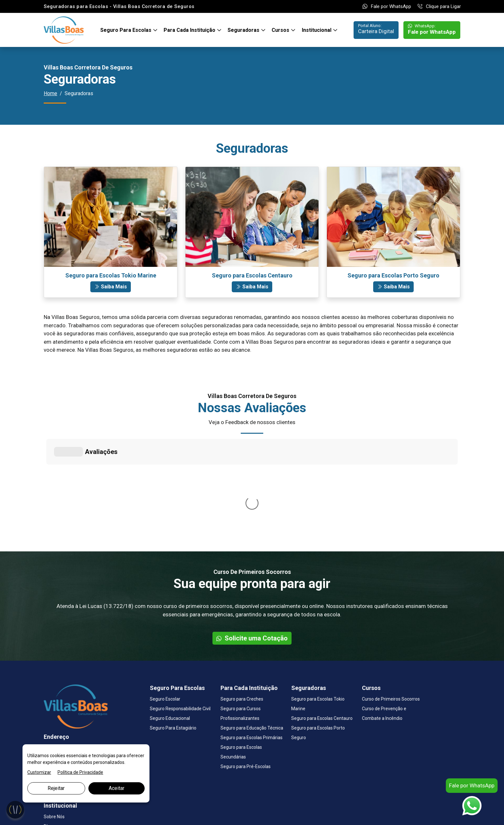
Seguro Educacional (170, 622)
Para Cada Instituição (190, 30)
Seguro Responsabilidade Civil (180, 612)
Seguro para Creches (242, 603)
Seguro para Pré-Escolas (246, 670)
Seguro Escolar (165, 603)
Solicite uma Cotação (252, 542)
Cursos (281, 30)
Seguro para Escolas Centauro (322, 622)
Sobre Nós (54, 720)
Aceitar (117, 788)
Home (50, 93)
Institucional (317, 30)
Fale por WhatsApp (387, 6)
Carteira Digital (376, 29)
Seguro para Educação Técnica (252, 631)
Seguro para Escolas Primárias (252, 641)
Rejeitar (56, 788)
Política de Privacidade (80, 772)
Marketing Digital (113, 813)
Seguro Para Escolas (126, 30)
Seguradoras (244, 30)
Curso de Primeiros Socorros (391, 603)
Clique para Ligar (439, 6)
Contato (52, 739)
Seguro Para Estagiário (173, 631)
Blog (48, 730)
